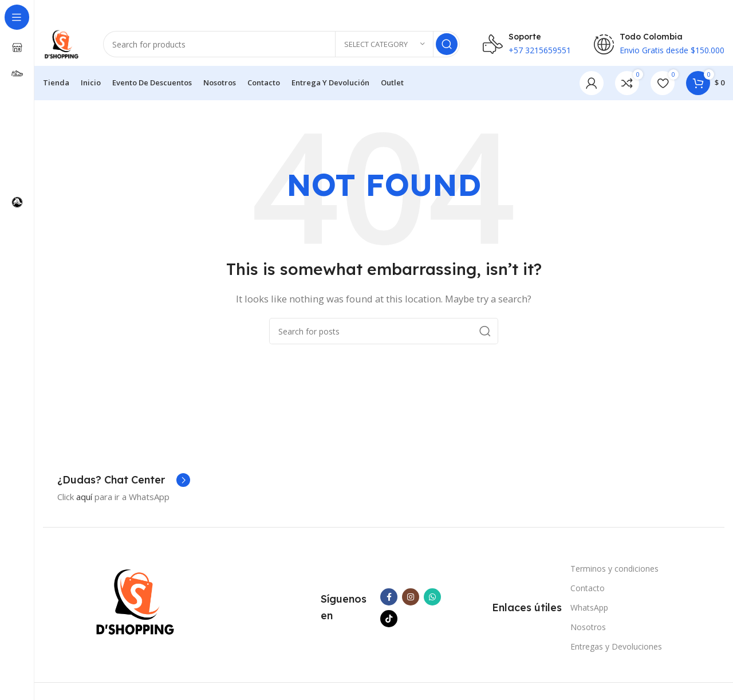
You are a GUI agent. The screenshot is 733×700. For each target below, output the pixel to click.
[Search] (283, 46)
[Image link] (135, 604)
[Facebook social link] (389, 600)
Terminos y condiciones (614, 571)
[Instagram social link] (411, 600)
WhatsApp (589, 610)
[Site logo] (63, 45)
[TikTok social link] (389, 622)
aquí (84, 500)
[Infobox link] (124, 483)
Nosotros (588, 630)
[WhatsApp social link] (432, 600)
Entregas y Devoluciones (616, 650)
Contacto (588, 591)
